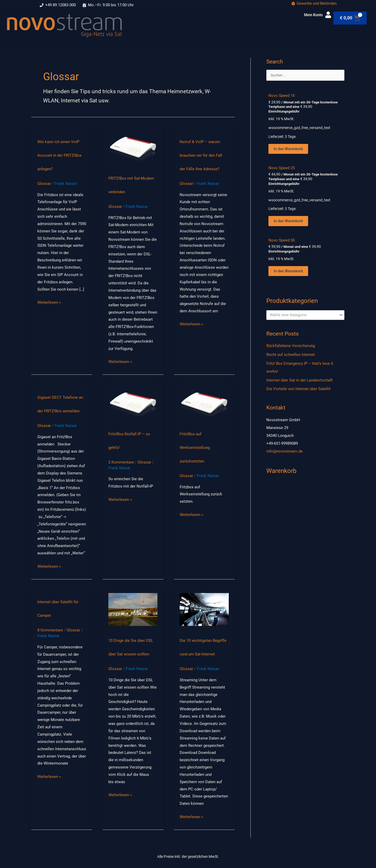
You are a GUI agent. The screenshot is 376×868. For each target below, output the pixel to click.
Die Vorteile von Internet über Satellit (298, 391)
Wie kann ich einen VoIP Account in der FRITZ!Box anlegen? (59, 155)
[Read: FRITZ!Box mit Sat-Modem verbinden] (133, 148)
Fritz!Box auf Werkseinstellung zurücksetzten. (195, 448)
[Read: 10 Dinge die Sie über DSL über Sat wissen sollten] (133, 609)
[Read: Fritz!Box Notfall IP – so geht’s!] (133, 404)
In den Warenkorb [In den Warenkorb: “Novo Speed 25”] (289, 222)
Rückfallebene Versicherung (291, 348)
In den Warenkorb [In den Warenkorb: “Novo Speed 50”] (289, 273)
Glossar (44, 184)
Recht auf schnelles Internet (291, 357)
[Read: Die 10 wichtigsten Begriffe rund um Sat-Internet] (204, 609)
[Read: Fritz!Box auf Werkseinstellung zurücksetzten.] (204, 404)
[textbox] (303, 317)
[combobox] (305, 317)
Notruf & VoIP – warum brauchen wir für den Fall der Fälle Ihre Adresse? (201, 155)
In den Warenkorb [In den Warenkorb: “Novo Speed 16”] (289, 149)
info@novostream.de (284, 453)
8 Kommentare (50, 630)
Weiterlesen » (49, 302)
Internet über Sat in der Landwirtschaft (299, 382)
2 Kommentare (121, 462)
